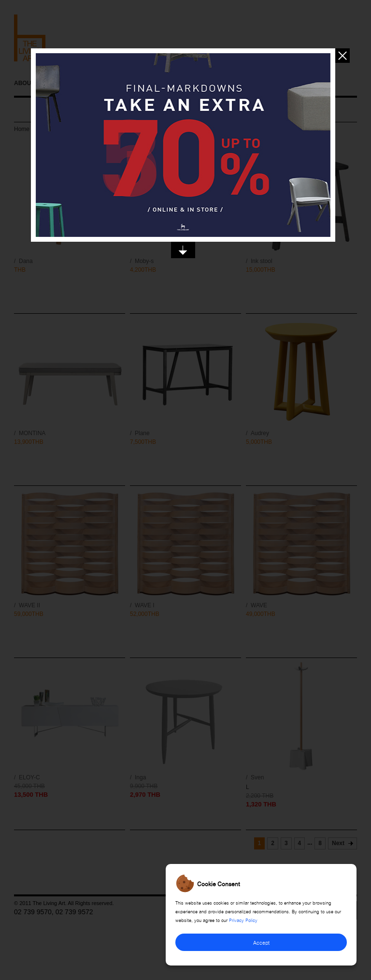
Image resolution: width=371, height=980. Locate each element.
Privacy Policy (243, 920)
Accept (261, 942)
